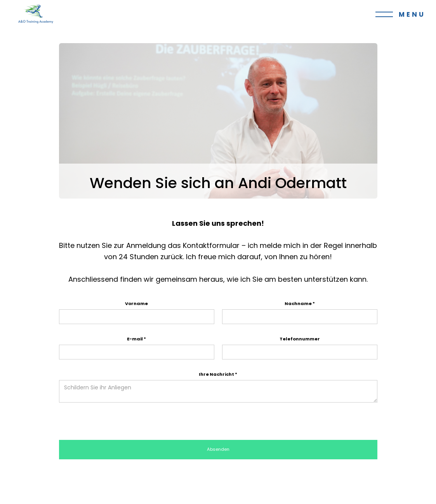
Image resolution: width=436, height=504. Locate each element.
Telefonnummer (300, 339)
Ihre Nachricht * (218, 374)
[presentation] (118, 422)
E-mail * (136, 339)
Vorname (136, 303)
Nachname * (300, 303)
